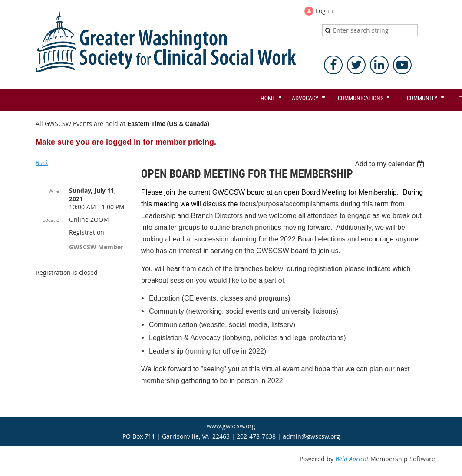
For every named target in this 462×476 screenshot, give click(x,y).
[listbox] (391, 164)
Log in (324, 11)
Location (53, 220)
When (56, 191)
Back (42, 163)
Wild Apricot (352, 459)
